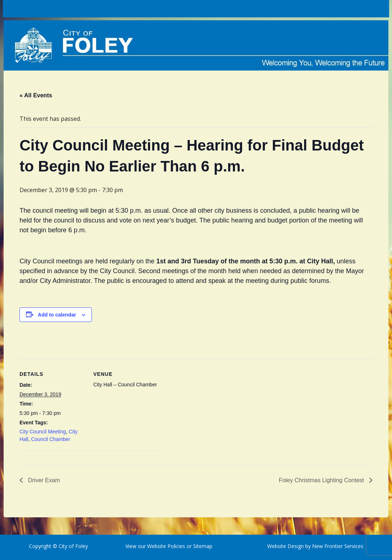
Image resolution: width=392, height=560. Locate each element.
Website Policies (166, 546)
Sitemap (202, 546)
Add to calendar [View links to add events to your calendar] (57, 315)
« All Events (36, 95)
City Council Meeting (43, 432)
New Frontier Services (338, 546)
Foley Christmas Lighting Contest (322, 480)
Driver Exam (43, 480)
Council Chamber (51, 439)
